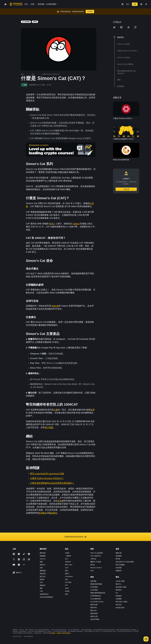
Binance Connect (96, 568)
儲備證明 (119, 571)
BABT (67, 588)
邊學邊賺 (93, 581)
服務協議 (43, 571)
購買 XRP (94, 610)
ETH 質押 (68, 582)
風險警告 (59, 633)
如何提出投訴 (120, 608)
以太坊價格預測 (96, 599)
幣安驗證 (119, 596)
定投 (66, 579)
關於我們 (43, 553)
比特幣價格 (94, 587)
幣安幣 (118, 559)
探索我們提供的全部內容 (75, 537)
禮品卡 (67, 574)
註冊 (135, 4)
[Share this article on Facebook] (121, 27)
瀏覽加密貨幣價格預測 (98, 593)
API (117, 593)
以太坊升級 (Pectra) (97, 602)
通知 (41, 588)
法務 (41, 568)
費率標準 (119, 590)
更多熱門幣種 (95, 619)
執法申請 (119, 605)
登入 (128, 4)
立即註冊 (126, 189)
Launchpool (69, 576)
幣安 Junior (69, 565)
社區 (41, 582)
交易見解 (119, 568)
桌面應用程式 (44, 594)
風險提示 (43, 585)
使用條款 (53, 633)
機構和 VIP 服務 (96, 562)
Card (67, 568)
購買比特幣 (94, 605)
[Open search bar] (122, 4)
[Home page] (16, 4)
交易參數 (119, 599)
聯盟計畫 (119, 553)
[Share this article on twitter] (114, 27)
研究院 (67, 591)
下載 (41, 591)
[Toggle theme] (146, 4)
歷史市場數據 (120, 565)
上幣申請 (93, 559)
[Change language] (141, 4)
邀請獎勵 (119, 556)
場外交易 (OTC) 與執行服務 (125, 562)
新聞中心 (43, 565)
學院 (66, 571)
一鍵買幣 (68, 556)
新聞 (41, 562)
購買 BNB (94, 608)
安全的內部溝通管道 (46, 597)
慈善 (66, 594)
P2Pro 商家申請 (96, 556)
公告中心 (43, 559)
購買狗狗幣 (94, 613)
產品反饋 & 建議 (121, 587)
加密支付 (68, 562)
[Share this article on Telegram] (128, 27)
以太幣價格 (94, 590)
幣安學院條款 (67, 633)
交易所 (67, 553)
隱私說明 (43, 574)
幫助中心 (119, 584)
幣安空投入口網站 (122, 602)
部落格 (42, 579)
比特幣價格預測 (96, 596)
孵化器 (93, 565)
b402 (92, 571)
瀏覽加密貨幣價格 (96, 584)
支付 (66, 559)
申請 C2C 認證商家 (97, 553)
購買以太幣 (94, 616)
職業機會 (43, 556)
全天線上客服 (120, 581)
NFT (66, 585)
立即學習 (90, 12)
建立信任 (43, 576)
